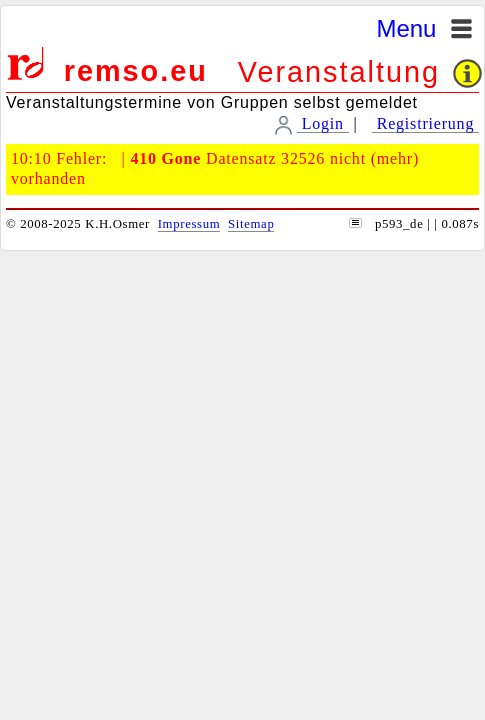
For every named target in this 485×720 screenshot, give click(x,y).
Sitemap (251, 224)
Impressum (189, 224)
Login (323, 123)
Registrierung (425, 123)
